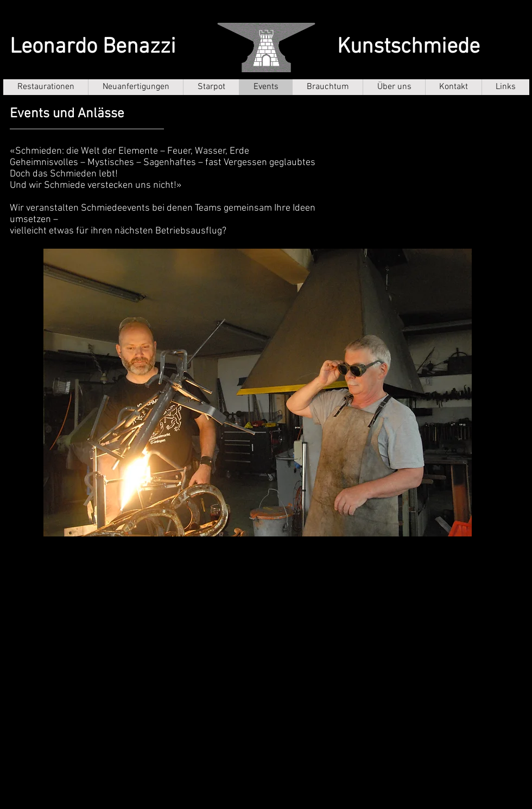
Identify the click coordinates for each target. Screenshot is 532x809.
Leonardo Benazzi (93, 47)
